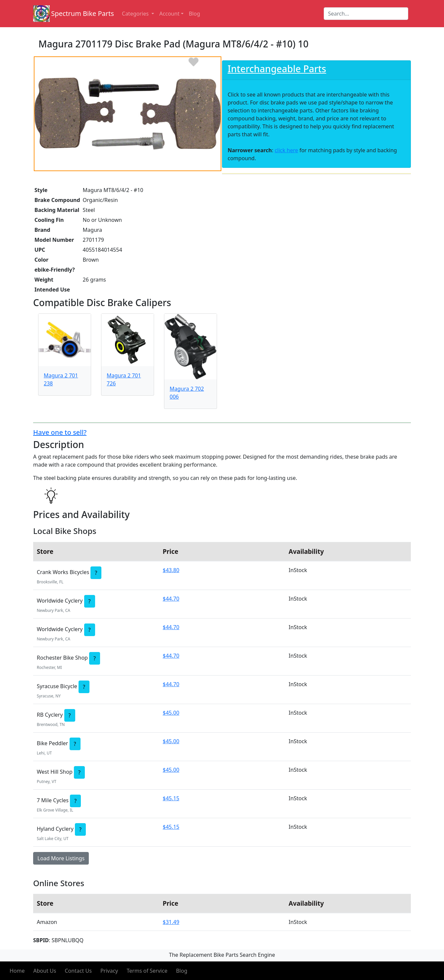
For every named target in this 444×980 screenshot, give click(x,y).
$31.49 (171, 922)
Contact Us (78, 971)
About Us (45, 971)
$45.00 (171, 713)
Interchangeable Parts (277, 69)
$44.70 (171, 599)
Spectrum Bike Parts (83, 13)
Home (17, 971)
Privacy (109, 971)
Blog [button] (194, 14)
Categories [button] (136, 14)
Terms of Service (147, 971)
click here (286, 150)
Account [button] (169, 14)
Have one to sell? (60, 432)
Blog (182, 971)
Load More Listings (61, 858)
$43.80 (171, 570)
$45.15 (171, 798)
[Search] (366, 14)
